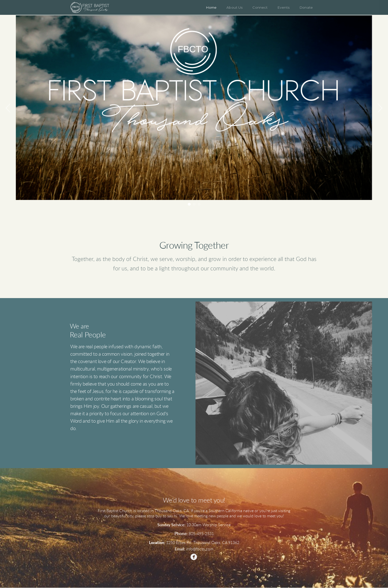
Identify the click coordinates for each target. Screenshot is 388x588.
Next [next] (380, 108)
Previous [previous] (8, 108)
